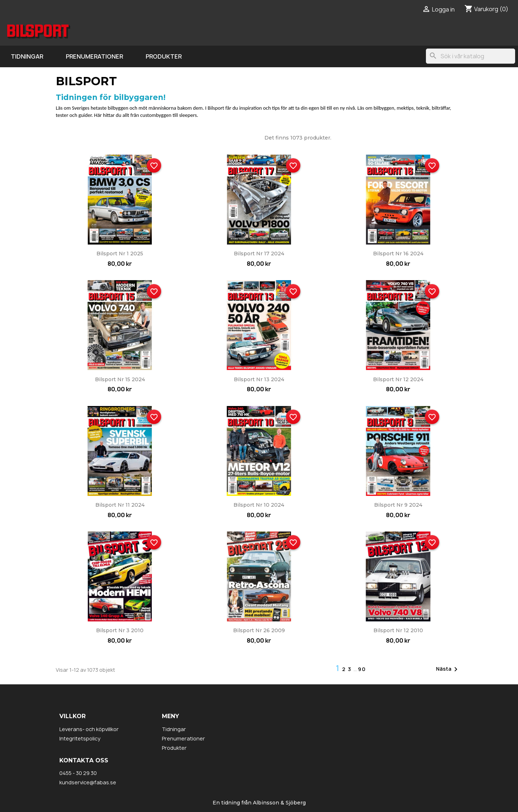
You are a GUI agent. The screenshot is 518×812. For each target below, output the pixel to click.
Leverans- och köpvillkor (89, 729)
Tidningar (27, 56)
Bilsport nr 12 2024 (398, 379)
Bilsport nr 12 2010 (398, 630)
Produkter (164, 56)
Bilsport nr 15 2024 (120, 379)
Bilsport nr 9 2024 (398, 505)
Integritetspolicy (80, 738)
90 (362, 669)
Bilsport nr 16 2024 (398, 254)
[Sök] (471, 56)
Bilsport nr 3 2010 (120, 630)
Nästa (448, 669)
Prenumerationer (94, 56)
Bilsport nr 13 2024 (259, 379)
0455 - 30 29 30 (78, 773)
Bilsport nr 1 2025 (120, 254)
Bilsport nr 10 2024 (259, 505)
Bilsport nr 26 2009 (259, 630)
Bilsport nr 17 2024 (259, 254)
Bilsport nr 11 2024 (120, 505)
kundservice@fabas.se (88, 782)
